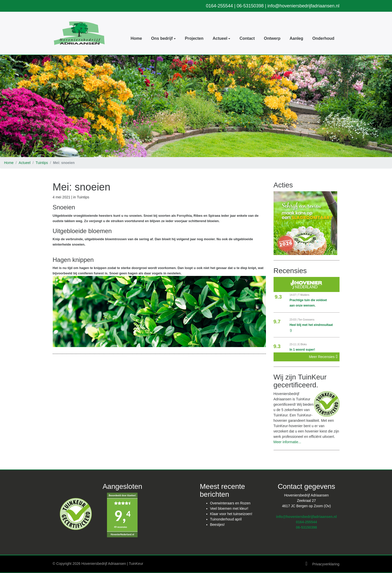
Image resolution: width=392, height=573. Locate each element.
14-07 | (294, 295)
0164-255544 (219, 6)
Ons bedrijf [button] (162, 38)
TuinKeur (136, 563)
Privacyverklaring (326, 564)
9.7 (277, 322)
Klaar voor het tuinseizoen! (231, 514)
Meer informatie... (287, 442)
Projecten (194, 38)
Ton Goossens (306, 320)
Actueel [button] (220, 38)
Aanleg (296, 38)
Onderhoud (323, 38)
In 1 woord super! (302, 350)
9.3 (278, 297)
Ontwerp (272, 38)
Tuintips (42, 163)
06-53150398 (250, 6)
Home (136, 38)
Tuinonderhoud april (226, 519)
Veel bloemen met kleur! (229, 508)
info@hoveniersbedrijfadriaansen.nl (303, 6)
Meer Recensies (323, 357)
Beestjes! (218, 524)
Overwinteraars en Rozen (230, 503)
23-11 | (294, 344)
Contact (247, 38)
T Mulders (304, 295)
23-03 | (294, 320)
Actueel (25, 163)
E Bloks (302, 344)
